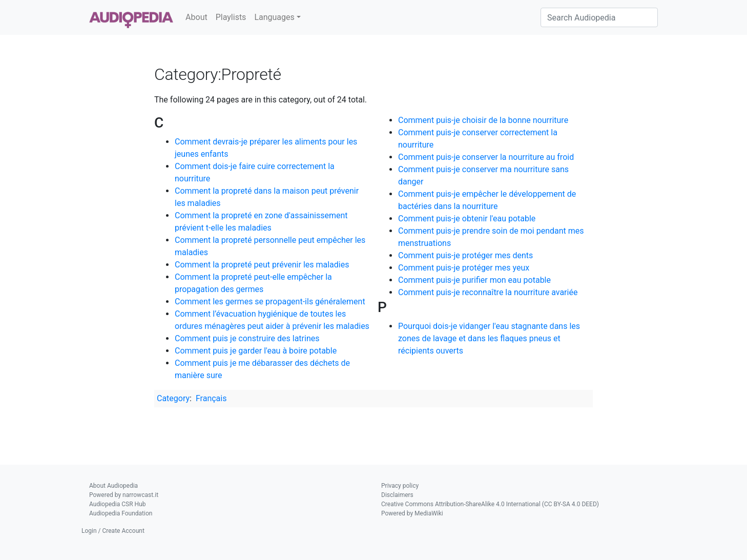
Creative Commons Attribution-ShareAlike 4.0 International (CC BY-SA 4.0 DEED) (490, 504)
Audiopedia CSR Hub (117, 504)
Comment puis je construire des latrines (247, 338)
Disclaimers (397, 495)
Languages (274, 17)
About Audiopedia (113, 486)
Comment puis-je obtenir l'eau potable (467, 219)
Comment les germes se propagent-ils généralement (270, 302)
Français (211, 398)
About (196, 17)
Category (173, 398)
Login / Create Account (113, 531)
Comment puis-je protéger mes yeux (464, 268)
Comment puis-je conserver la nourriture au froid (486, 157)
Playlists (231, 17)
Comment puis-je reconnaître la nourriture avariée (488, 292)
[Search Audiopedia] (599, 17)
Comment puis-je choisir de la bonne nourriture (483, 120)
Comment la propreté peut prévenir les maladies (262, 265)
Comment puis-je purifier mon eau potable (474, 280)
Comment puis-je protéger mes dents (465, 255)
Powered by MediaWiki (412, 513)
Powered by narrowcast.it (124, 495)
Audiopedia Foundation (121, 513)
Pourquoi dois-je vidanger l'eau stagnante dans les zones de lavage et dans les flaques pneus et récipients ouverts (489, 338)
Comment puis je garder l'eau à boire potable (256, 351)
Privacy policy (400, 486)
